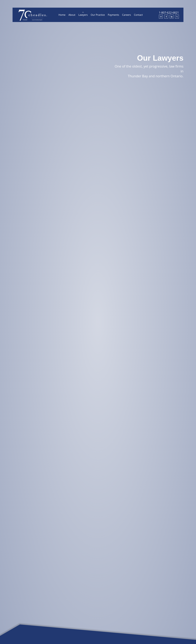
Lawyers (83, 15)
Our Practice (98, 15)
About (72, 15)
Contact (138, 15)
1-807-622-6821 (169, 13)
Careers (126, 15)
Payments (113, 15)
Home (62, 15)
